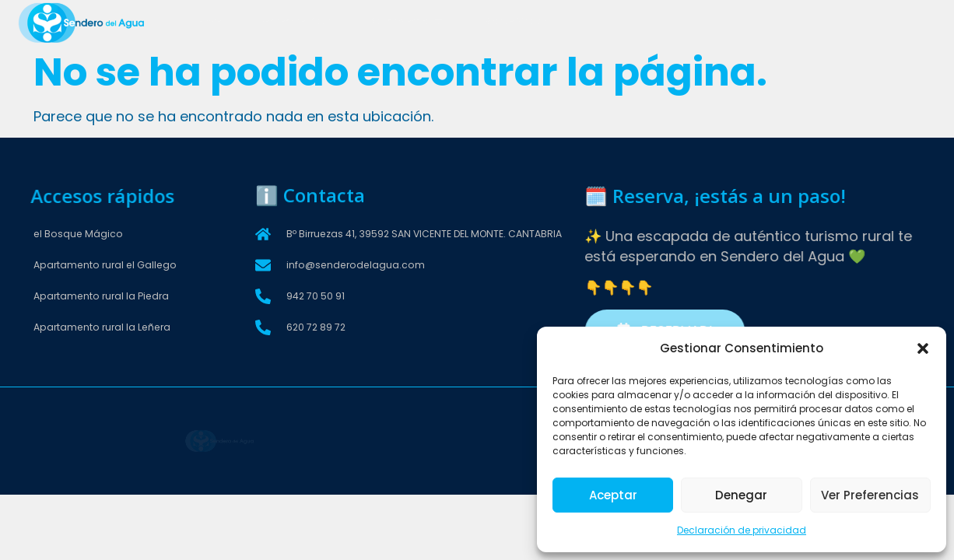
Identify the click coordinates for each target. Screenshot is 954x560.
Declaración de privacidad (742, 530)
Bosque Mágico (516, 22)
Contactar (732, 22)
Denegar (741, 495)
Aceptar (613, 495)
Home (214, 22)
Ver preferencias (870, 495)
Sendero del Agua (299, 22)
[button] (923, 348)
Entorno (659, 22)
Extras (596, 22)
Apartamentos (410, 22)
